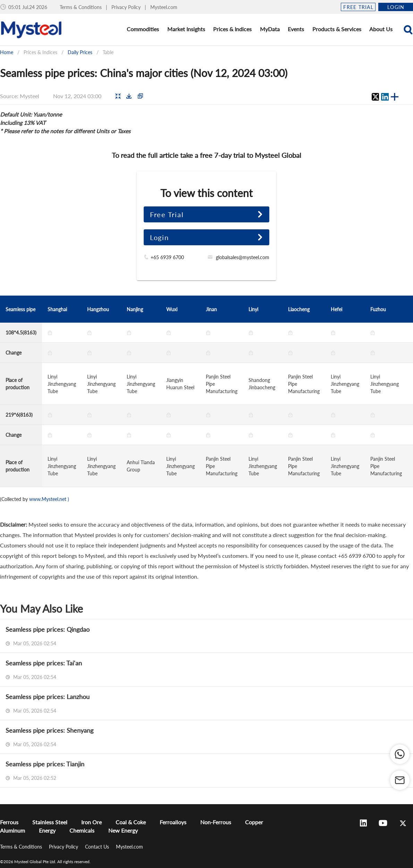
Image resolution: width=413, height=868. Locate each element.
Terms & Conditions (81, 7)
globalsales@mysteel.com (243, 257)
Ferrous (9, 822)
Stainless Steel (50, 822)
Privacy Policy (127, 7)
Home (7, 52)
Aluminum (12, 830)
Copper (254, 822)
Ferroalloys (173, 822)
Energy (47, 830)
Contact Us (98, 847)
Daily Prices (80, 52)
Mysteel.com (164, 7)
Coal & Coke (131, 822)
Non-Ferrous (216, 822)
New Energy (123, 830)
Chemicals (82, 830)
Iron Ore (91, 822)
